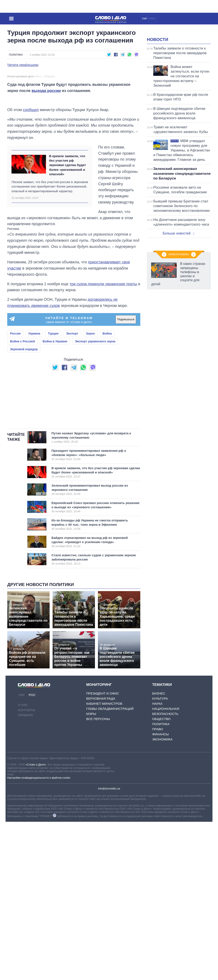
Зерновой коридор (24, 454)
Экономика (162, 897)
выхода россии (46, 177)
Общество (161, 877)
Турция (53, 438)
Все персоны (98, 877)
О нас (23, 863)
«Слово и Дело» (36, 923)
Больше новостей (179, 286)
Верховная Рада (101, 857)
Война (107, 438)
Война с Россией (22, 446)
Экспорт (72, 438)
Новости (158, 93)
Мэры (91, 872)
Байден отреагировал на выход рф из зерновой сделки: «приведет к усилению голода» (91, 700)
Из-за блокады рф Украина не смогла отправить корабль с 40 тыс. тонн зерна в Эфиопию (91, 682)
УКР (145, 19)
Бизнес (159, 852)
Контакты (27, 868)
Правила (25, 873)
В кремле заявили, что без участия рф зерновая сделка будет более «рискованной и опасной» (67, 270)
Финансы (161, 892)
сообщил (31, 215)
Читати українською (23, 65)
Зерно (90, 438)
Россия (15, 438)
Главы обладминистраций (110, 867)
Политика (16, 55)
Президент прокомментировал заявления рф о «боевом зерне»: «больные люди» (91, 613)
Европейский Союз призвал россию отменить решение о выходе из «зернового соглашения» (96, 665)
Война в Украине (55, 446)
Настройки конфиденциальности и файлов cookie (39, 936)
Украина (34, 438)
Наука (157, 862)
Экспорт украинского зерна (95, 446)
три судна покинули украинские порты (103, 389)
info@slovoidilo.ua (109, 947)
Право (158, 887)
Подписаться (126, 424)
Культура (160, 857)
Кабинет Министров (104, 862)
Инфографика (179, 435)
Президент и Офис (103, 852)
